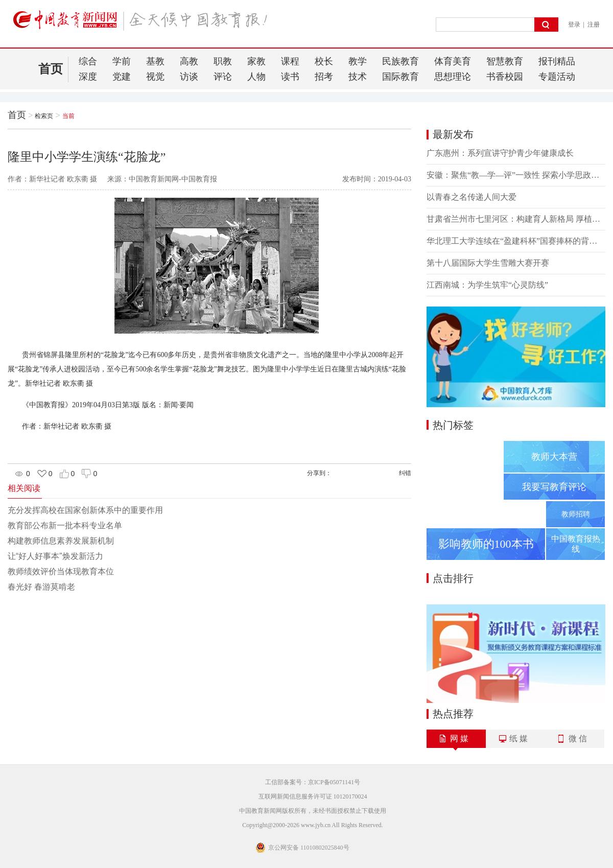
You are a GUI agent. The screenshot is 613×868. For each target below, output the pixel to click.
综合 (88, 61)
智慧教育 (505, 61)
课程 (290, 61)
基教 (155, 61)
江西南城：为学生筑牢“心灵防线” (487, 285)
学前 (122, 61)
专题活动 (557, 77)
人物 (256, 77)
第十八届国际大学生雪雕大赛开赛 (488, 263)
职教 (223, 61)
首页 (51, 69)
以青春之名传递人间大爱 (471, 197)
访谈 (189, 77)
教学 (358, 61)
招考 (324, 77)
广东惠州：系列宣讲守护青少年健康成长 (500, 153)
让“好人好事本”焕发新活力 (55, 556)
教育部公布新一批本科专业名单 (65, 525)
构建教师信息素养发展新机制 (61, 541)
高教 (189, 61)
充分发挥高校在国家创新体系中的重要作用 (85, 510)
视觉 (155, 77)
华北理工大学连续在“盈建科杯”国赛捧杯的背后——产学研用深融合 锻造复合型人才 (516, 241)
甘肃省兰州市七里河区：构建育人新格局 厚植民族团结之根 (516, 219)
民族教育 (400, 61)
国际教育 (400, 77)
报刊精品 (557, 61)
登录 (574, 25)
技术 (358, 77)
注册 (594, 25)
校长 (324, 61)
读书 (290, 77)
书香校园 (505, 77)
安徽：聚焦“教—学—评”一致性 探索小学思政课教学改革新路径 (516, 175)
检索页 (44, 116)
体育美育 (453, 61)
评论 (223, 77)
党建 (122, 77)
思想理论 (453, 77)
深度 (88, 77)
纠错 (405, 473)
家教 (256, 61)
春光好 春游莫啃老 (41, 587)
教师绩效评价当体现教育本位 (61, 571)
